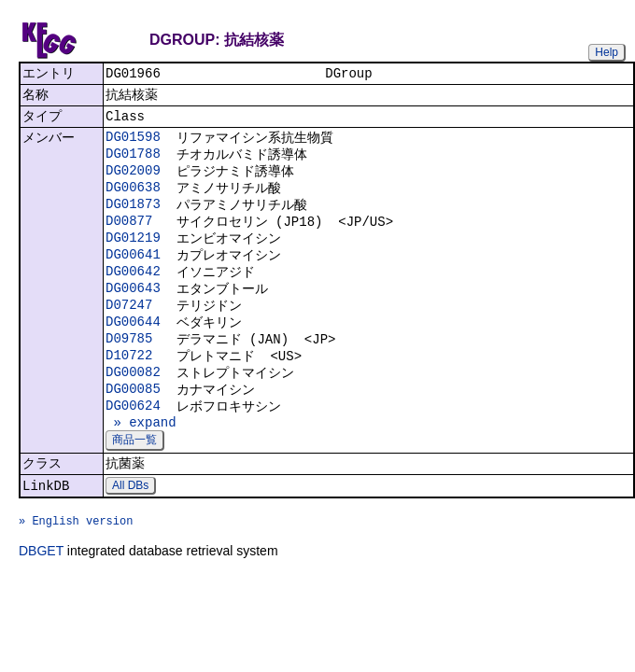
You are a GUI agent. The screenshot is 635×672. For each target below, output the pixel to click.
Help (607, 52)
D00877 (129, 238)
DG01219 (133, 256)
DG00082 (133, 406)
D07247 (129, 331)
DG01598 (133, 144)
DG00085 (133, 424)
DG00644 (133, 350)
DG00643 (133, 312)
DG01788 (133, 163)
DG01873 (133, 219)
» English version (76, 571)
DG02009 (133, 182)
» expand (141, 462)
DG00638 (133, 200)
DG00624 (133, 443)
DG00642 (133, 294)
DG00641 (133, 275)
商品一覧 (134, 481)
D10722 (129, 387)
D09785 (129, 368)
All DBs (130, 530)
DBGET (41, 604)
